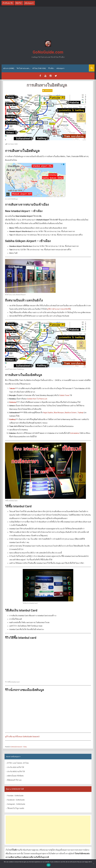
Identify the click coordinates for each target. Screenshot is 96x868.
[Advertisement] (48, 24)
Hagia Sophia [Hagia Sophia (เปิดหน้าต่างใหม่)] (48, 412)
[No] (93, 864)
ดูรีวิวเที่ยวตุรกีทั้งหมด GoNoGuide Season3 (22, 737)
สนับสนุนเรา (60, 68)
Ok (48, 865)
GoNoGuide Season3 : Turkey (19, 747)
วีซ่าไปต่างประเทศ (23, 68)
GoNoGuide (48, 90)
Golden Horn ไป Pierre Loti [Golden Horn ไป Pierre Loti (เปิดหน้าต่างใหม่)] (37, 399)
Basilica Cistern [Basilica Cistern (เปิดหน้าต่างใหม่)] (71, 412)
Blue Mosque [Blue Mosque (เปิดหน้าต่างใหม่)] (59, 412)
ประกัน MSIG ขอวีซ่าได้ (16, 771)
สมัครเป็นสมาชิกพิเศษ (15, 776)
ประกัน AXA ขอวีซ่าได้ (16, 767)
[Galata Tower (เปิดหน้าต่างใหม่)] (13, 402)
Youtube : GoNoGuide (15, 795)
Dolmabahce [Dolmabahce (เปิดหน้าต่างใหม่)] (75, 433)
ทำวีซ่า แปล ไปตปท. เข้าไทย (18, 763)
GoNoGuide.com (48, 52)
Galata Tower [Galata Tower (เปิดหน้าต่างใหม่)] (64, 395)
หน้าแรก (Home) (9, 68)
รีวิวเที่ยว (51, 68)
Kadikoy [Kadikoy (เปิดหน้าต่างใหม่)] (12, 419)
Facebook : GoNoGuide (16, 800)
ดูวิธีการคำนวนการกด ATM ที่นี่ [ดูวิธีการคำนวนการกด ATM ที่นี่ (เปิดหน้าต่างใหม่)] (59, 309)
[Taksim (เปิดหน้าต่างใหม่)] (12, 388)
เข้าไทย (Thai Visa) (39, 68)
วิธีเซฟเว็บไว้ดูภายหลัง (16, 808)
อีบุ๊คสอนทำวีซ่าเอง (14, 780)
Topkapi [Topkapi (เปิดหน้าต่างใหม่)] (81, 412)
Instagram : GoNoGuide (16, 804)
